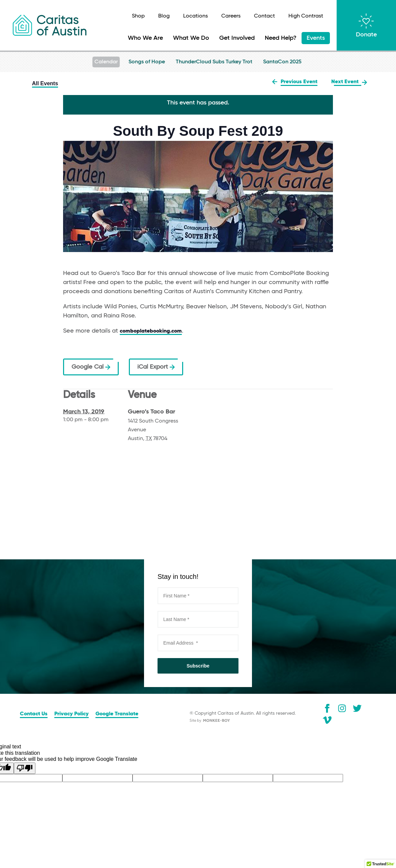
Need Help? (281, 38)
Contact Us (34, 714)
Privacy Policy (72, 714)
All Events (45, 83)
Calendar (106, 62)
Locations (195, 16)
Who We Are (145, 38)
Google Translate (117, 714)
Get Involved (237, 38)
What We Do (191, 38)
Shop (138, 16)
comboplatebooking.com (151, 331)
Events (316, 38)
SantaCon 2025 (282, 62)
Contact (264, 16)
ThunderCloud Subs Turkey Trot (214, 62)
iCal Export (156, 367)
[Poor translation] (25, 768)
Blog (164, 16)
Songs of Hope (147, 62)
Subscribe (198, 666)
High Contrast (306, 16)
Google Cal (91, 367)
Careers (231, 16)
